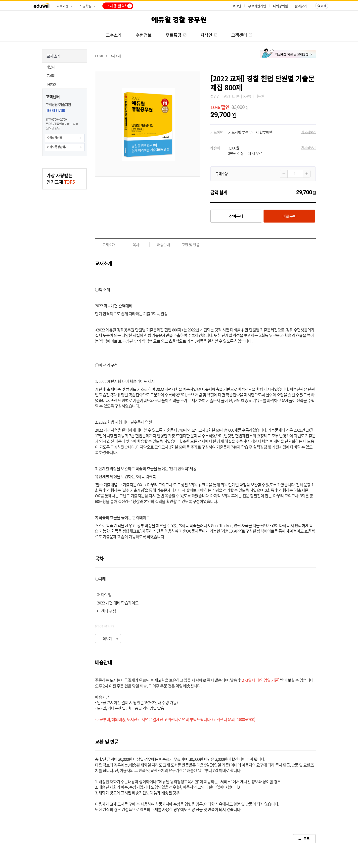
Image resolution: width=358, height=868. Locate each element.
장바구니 (236, 216)
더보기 (107, 639)
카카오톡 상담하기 (57, 147)
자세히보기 (309, 132)
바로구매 (289, 216)
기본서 (50, 67)
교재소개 (115, 56)
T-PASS (51, 84)
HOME (100, 56)
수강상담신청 (54, 138)
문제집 (50, 75)
